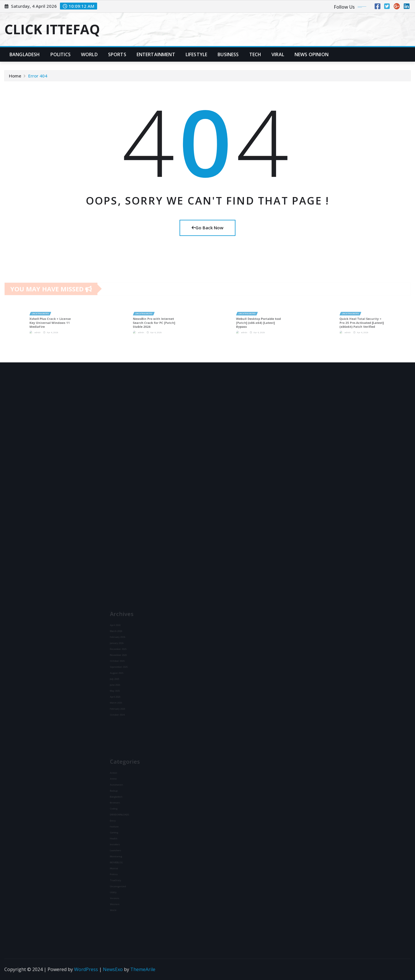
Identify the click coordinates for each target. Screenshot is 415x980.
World (89, 54)
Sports (117, 54)
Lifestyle (196, 54)
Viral (278, 54)
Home (15, 76)
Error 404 (38, 76)
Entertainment (156, 54)
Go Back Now (207, 228)
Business (228, 54)
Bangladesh (25, 54)
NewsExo (113, 969)
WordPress (86, 969)
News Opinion (312, 54)
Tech (255, 54)
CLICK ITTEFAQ (52, 29)
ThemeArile (143, 969)
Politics (61, 54)
